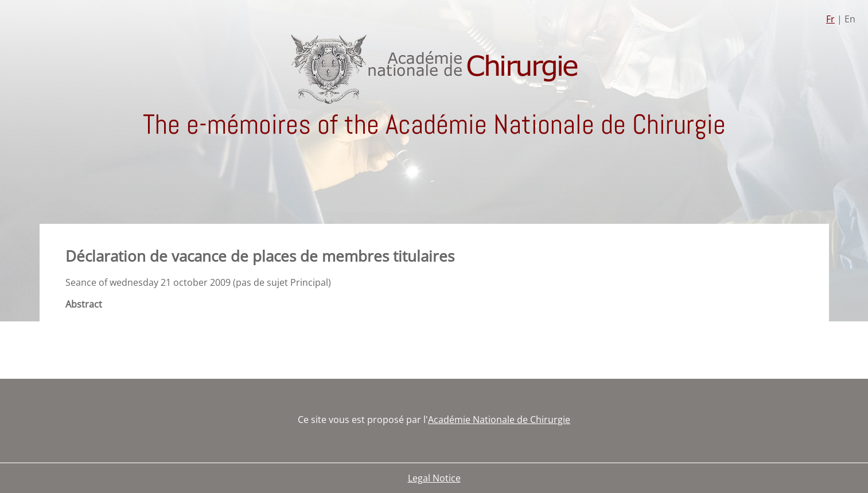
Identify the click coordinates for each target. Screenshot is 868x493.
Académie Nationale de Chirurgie (499, 420)
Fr (830, 19)
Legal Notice (434, 478)
